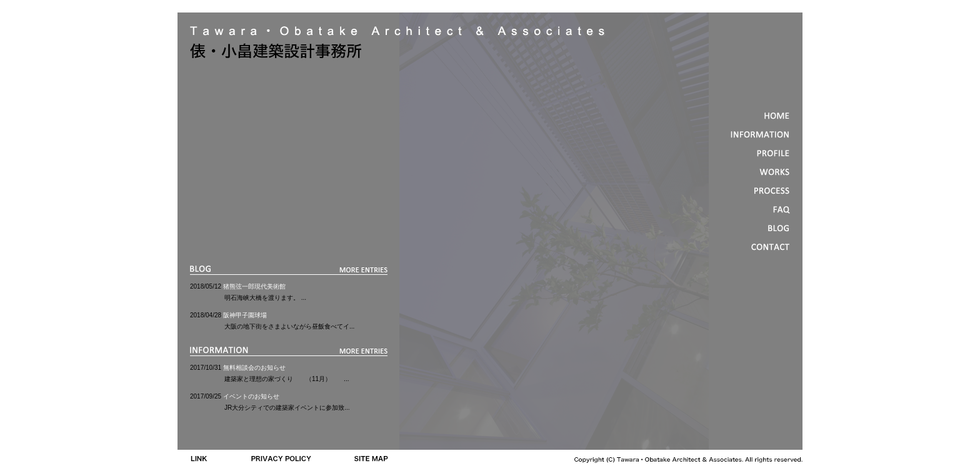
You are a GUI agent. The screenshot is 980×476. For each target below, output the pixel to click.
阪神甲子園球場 (245, 315)
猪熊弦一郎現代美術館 (254, 286)
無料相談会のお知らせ (254, 368)
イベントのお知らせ (251, 396)
